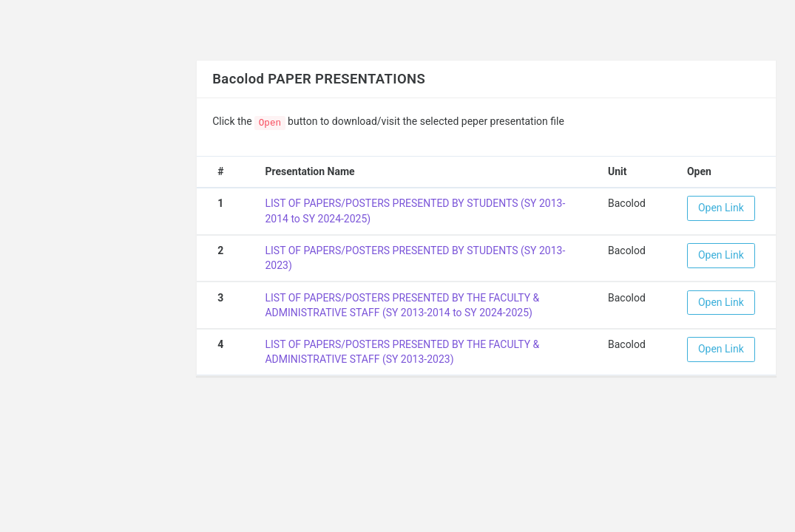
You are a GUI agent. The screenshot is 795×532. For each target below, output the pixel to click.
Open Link (721, 208)
